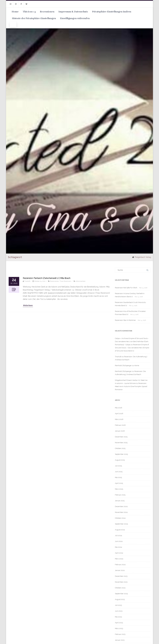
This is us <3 (29, 12)
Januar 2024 (120, 570)
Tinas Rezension (65, 435)
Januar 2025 (120, 501)
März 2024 (119, 559)
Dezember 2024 (121, 506)
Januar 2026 (120, 431)
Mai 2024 (118, 547)
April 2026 (119, 414)
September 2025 (121, 454)
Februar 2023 (120, 634)
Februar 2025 (120, 495)
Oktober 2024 (120, 518)
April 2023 (119, 623)
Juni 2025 (119, 472)
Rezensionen (47, 12)
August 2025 (120, 460)
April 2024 (119, 553)
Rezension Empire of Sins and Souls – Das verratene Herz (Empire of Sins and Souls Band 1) (132, 348)
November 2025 (121, 443)
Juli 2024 (118, 536)
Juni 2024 (119, 541)
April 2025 (119, 483)
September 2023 (121, 594)
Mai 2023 (118, 617)
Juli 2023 (118, 605)
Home (15, 12)
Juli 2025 (118, 466)
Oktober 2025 (120, 448)
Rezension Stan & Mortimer (125, 320)
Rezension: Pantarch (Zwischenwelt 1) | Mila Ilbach (47, 432)
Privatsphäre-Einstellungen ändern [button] (112, 12)
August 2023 (120, 599)
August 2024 (120, 530)
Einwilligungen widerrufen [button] (75, 18)
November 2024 (121, 512)
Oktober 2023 (120, 588)
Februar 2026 (120, 425)
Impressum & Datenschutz (73, 12)
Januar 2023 (120, 640)
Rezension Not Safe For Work (126, 288)
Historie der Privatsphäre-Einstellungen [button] (34, 18)
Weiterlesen (28, 459)
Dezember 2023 (121, 576)
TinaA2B (118, 357)
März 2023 (119, 628)
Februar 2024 (120, 565)
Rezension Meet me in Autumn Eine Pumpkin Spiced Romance (131, 386)
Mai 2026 (119, 408)
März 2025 (119, 489)
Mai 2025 (118, 477)
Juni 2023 (119, 611)
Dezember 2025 (121, 437)
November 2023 (121, 582)
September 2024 (121, 524)
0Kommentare (80, 435)
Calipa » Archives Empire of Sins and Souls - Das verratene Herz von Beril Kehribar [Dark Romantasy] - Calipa (132, 341)
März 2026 (119, 419)
